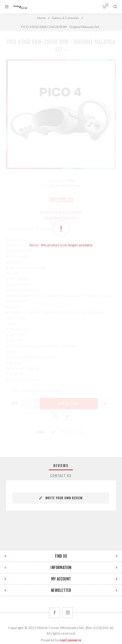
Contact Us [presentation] (61, 476)
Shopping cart (107, 5)
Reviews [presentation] (61, 466)
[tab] (61, 466)
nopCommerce (70, 640)
